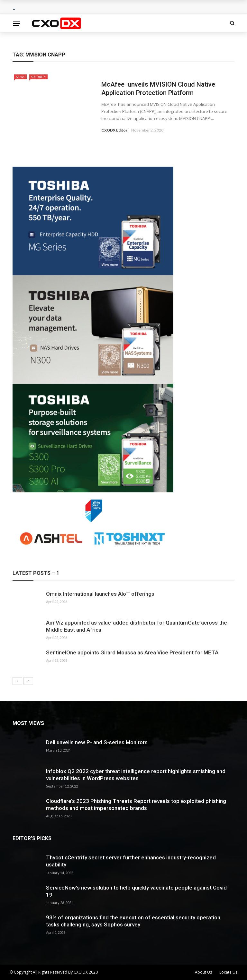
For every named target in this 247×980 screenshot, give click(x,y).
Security (38, 77)
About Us (203, 972)
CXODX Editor (114, 130)
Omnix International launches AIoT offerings (100, 594)
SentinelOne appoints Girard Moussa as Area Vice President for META (132, 652)
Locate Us (228, 972)
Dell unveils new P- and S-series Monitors (97, 742)
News (20, 77)
